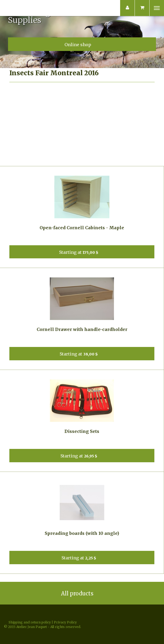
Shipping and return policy (30, 622)
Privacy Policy (65, 622)
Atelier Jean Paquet (17, 8)
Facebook (82, 612)
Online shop (82, 44)
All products (82, 593)
